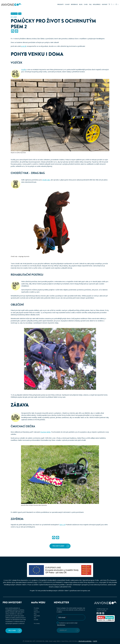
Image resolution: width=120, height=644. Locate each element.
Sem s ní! (62, 525)
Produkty (60, 4)
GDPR (95, 641)
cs (117, 4)
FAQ (90, 4)
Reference (74, 4)
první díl (24, 46)
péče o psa (14, 14)
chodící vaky (46, 180)
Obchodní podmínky (85, 641)
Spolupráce (97, 4)
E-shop (67, 4)
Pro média (37, 623)
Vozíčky (24, 69)
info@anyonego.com (102, 609)
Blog (81, 4)
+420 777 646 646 (101, 611)
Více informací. (61, 625)
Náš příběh (37, 616)
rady (20, 14)
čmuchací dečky (45, 432)
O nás (86, 4)
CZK (113, 4)
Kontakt (105, 4)
